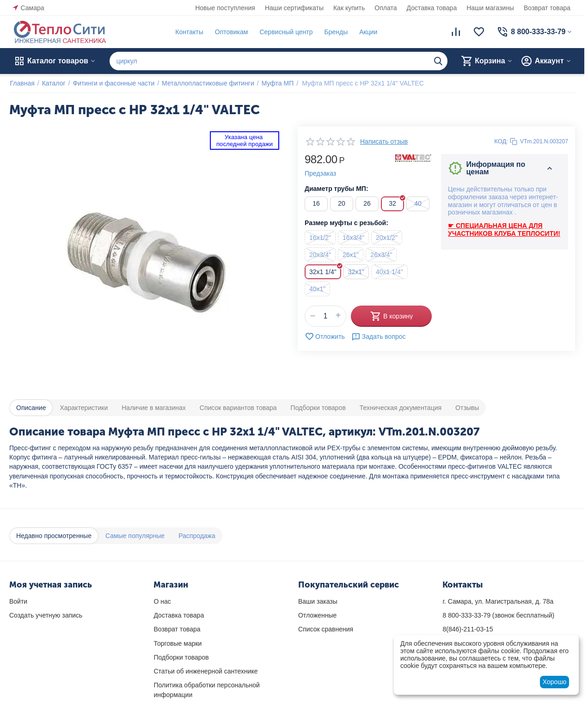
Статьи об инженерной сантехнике (205, 671)
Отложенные (317, 615)
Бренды (335, 32)
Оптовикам (231, 32)
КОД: (501, 141)
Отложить (325, 337)
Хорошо (555, 682)
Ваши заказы (318, 601)
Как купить (349, 8)
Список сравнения (326, 629)
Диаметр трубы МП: (337, 189)
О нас (162, 601)
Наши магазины (490, 8)
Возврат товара (547, 8)
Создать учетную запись (46, 615)
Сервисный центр (285, 32)
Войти (18, 601)
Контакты (189, 32)
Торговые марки (178, 643)
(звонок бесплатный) (498, 615)
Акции (368, 32)
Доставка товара (432, 8)
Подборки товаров (181, 657)
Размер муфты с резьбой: (346, 223)
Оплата (386, 8)
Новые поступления (225, 8)
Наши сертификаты (294, 8)
